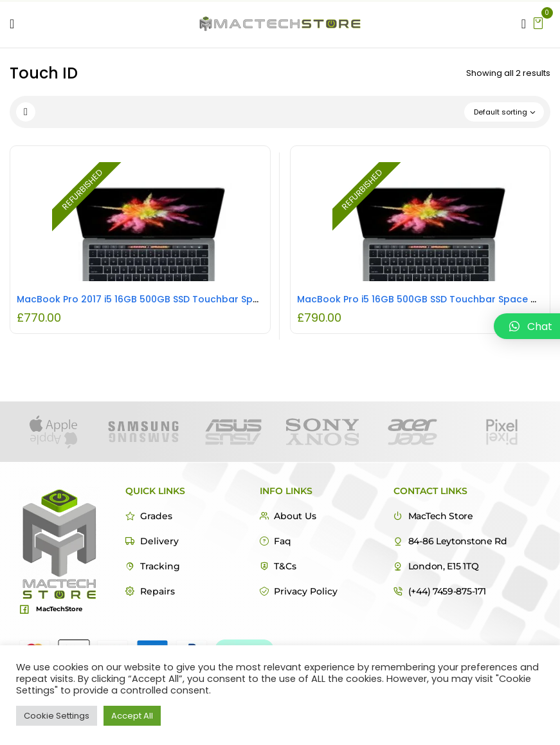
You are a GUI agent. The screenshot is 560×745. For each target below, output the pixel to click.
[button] (538, 22)
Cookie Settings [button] (57, 716)
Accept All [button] (132, 716)
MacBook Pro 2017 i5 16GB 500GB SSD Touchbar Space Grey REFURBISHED (186, 299)
